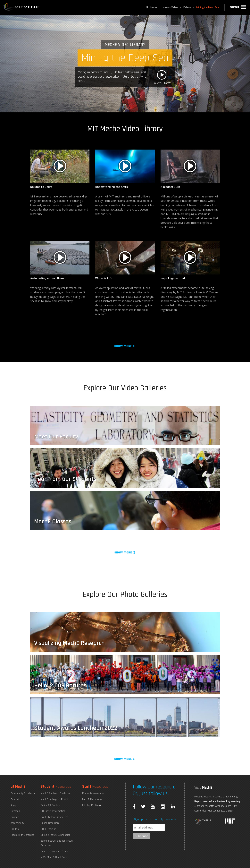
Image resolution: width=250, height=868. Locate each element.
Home (152, 7)
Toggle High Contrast (22, 835)
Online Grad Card (50, 823)
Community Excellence (23, 793)
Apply (13, 805)
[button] (238, 7)
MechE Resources (92, 799)
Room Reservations (93, 793)
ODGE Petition (48, 829)
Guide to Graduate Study (54, 851)
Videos (187, 7)
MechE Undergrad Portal (54, 799)
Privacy (15, 817)
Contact (15, 799)
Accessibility (17, 823)
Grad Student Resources (54, 817)
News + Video (170, 7)
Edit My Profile (92, 805)
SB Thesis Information (53, 811)
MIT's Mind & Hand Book (54, 857)
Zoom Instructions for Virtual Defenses (57, 843)
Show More (125, 346)
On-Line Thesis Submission (56, 835)
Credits (15, 829)
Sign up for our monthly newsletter (155, 819)
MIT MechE (21, 8)
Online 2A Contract (51, 805)
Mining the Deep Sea (208, 7)
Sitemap (15, 811)
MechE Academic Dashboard (56, 793)
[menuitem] (152, 7)
